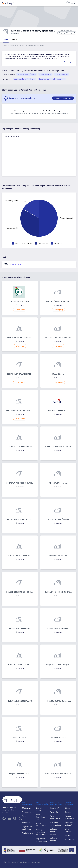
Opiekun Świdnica (45, 74)
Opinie (15, 39)
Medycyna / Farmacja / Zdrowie (25, 79)
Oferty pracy (27, 808)
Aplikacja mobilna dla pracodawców (42, 832)
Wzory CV (54, 812)
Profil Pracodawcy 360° (41, 817)
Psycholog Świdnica (61, 74)
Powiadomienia (28, 833)
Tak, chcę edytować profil (67, 33)
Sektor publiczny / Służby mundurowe (52, 79)
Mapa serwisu (70, 840)
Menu (71, 3)
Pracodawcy (14, 45)
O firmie (67, 808)
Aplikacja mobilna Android (54, 831)
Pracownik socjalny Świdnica (26, 74)
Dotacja (68, 835)
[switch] (63, 98)
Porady (25, 816)
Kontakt (68, 812)
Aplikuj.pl (5, 45)
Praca (6, 39)
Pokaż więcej (68, 62)
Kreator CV (55, 808)
